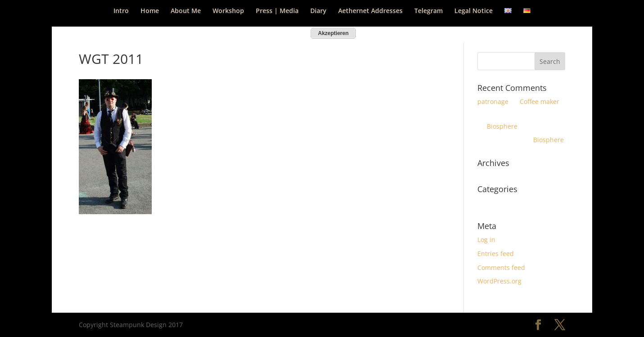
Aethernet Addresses (370, 11)
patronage (493, 101)
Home (150, 11)
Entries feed (496, 254)
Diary (318, 11)
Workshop (228, 11)
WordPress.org (499, 281)
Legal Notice (474, 11)
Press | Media (277, 11)
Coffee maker (540, 101)
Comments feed (501, 267)
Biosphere (502, 126)
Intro (121, 11)
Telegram (429, 11)
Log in (486, 240)
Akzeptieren (333, 33)
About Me (186, 11)
